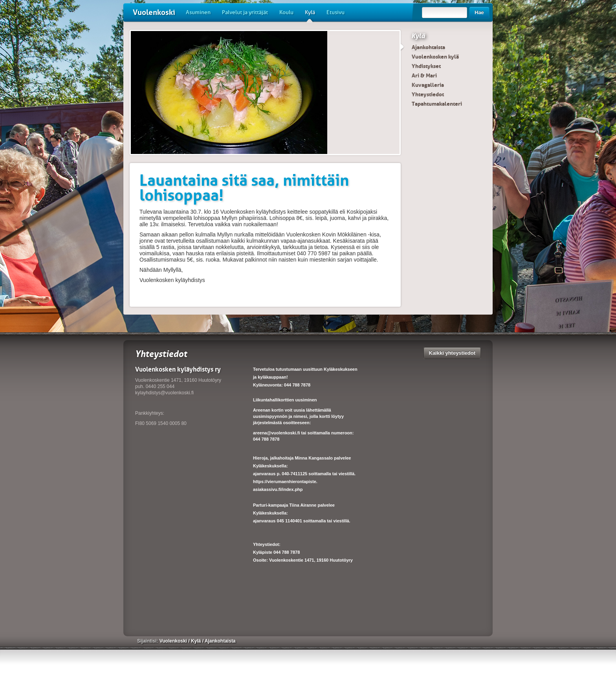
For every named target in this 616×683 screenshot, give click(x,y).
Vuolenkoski (154, 12)
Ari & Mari (424, 75)
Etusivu (335, 12)
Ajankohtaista (428, 47)
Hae (479, 12)
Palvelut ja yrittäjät (245, 12)
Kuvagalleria (428, 85)
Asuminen (198, 12)
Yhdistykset (426, 66)
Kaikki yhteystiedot (452, 353)
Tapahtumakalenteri (437, 104)
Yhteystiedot (428, 94)
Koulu (286, 12)
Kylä (310, 15)
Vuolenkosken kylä (435, 57)
